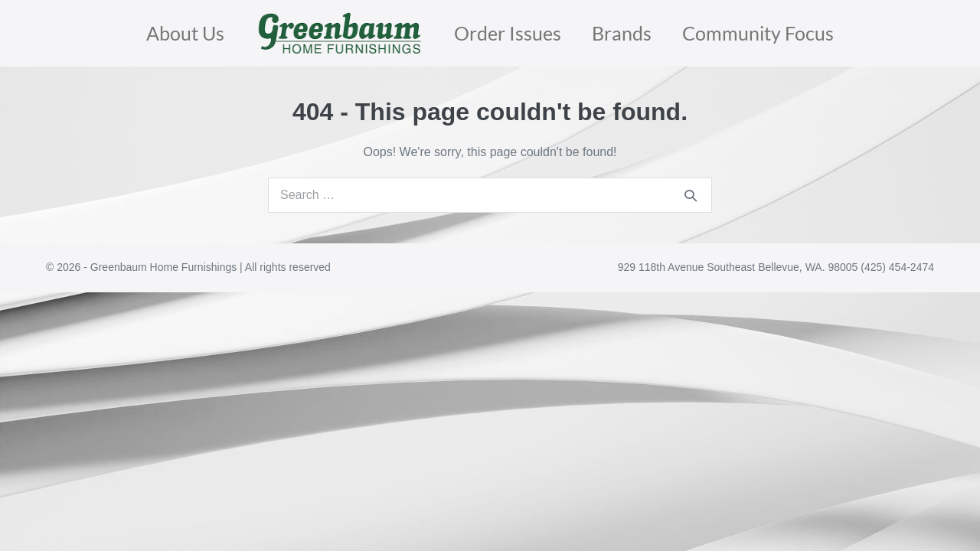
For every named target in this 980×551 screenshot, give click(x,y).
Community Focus (758, 33)
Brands (622, 33)
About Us (185, 33)
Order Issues (508, 33)
